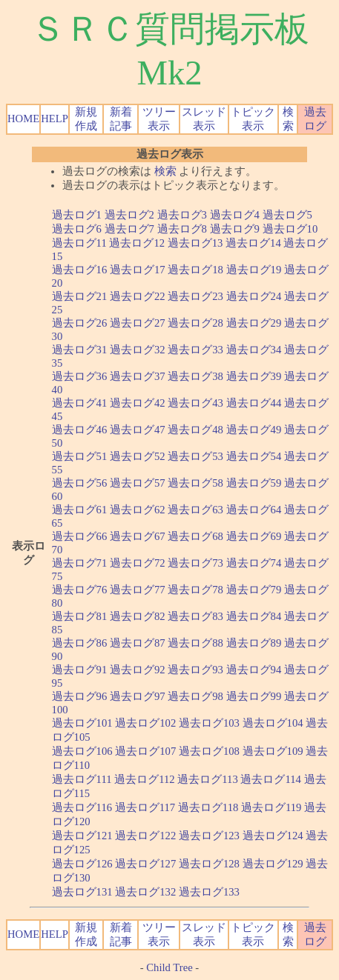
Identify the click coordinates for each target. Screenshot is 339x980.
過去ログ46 (80, 430)
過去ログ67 (138, 536)
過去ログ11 (79, 243)
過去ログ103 (209, 723)
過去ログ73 (195, 563)
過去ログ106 (82, 751)
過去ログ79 (254, 590)
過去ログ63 (195, 510)
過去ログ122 (145, 836)
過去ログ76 (80, 590)
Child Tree (169, 967)
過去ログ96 (80, 696)
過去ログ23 (195, 296)
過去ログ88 (195, 643)
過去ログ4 (235, 215)
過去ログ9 (235, 229)
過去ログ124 (273, 836)
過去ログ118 (208, 807)
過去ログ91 (80, 670)
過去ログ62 (138, 510)
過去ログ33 (195, 350)
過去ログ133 (209, 892)
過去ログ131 (82, 892)
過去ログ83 (195, 616)
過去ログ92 (138, 670)
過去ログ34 (254, 350)
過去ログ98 (195, 696)
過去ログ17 (138, 270)
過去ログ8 (182, 229)
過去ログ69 (254, 536)
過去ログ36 (80, 376)
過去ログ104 (273, 723)
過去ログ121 (82, 836)
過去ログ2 (129, 215)
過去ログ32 (138, 350)
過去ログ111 (82, 779)
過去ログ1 (77, 215)
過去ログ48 (195, 430)
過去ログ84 (254, 616)
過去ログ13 (195, 243)
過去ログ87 (138, 643)
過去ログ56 (80, 483)
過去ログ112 (144, 779)
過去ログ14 (253, 243)
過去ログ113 (207, 779)
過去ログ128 (209, 864)
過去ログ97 (138, 696)
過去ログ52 (138, 456)
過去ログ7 (129, 229)
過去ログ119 (271, 807)
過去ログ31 (80, 350)
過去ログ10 (290, 229)
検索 (165, 171)
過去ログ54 (254, 456)
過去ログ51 (80, 456)
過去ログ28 (195, 323)
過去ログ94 (254, 670)
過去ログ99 (254, 696)
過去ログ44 (254, 403)
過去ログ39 (254, 376)
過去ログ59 (254, 483)
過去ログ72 (138, 563)
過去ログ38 (195, 376)
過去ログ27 (138, 323)
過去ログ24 (254, 296)
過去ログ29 (254, 323)
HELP (55, 119)
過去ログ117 (145, 807)
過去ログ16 (80, 270)
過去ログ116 (82, 807)
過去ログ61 (80, 510)
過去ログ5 (287, 215)
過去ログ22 (138, 296)
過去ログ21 (80, 296)
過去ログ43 (195, 403)
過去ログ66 (80, 536)
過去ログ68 (195, 536)
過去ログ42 (138, 403)
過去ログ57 (138, 483)
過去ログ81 (80, 616)
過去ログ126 (82, 864)
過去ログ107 (145, 751)
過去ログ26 (80, 323)
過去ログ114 (270, 779)
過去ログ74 (254, 563)
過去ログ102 (145, 723)
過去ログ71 (80, 563)
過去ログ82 (138, 616)
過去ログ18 (195, 270)
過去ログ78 (195, 590)
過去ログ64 (254, 510)
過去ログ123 (209, 836)
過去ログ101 (82, 723)
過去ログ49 (254, 430)
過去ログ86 (80, 643)
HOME (23, 119)
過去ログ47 (138, 430)
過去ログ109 (273, 751)
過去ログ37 (138, 376)
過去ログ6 (77, 229)
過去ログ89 (254, 643)
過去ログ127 (145, 864)
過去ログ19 (254, 270)
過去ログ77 (138, 590)
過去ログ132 (145, 892)
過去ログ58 (195, 483)
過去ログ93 (195, 670)
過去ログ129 (273, 864)
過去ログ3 (182, 215)
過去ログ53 (195, 456)
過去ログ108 (209, 751)
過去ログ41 (80, 403)
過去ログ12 (137, 243)
